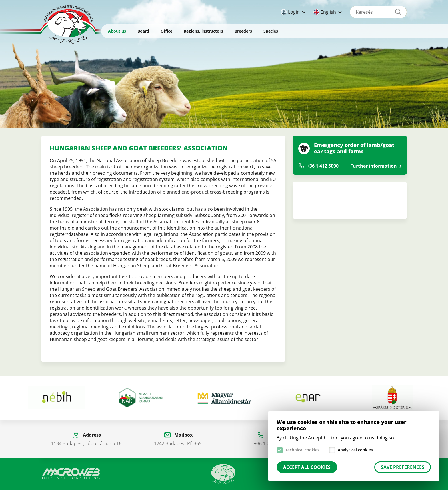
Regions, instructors (203, 31)
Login (294, 12)
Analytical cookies (355, 450)
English (328, 12)
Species (271, 31)
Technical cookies (302, 450)
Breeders (243, 31)
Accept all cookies (307, 467)
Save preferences (403, 467)
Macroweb (71, 474)
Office (166, 31)
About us (117, 31)
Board (143, 31)
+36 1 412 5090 (323, 166)
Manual (223, 474)
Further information (374, 166)
